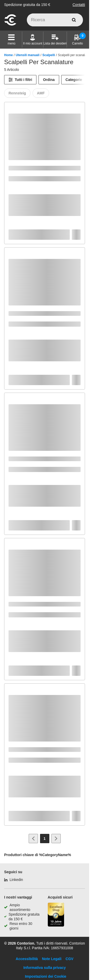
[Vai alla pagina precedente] (33, 839)
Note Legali (52, 959)
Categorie (74, 80)
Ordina (49, 80)
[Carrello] (78, 40)
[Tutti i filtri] (20, 80)
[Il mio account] (33, 40)
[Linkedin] (14, 880)
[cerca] (74, 20)
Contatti (79, 5)
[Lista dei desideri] (55, 40)
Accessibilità (27, 959)
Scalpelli (49, 55)
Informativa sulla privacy (44, 968)
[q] (55, 20)
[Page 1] (45, 839)
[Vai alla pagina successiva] (56, 839)
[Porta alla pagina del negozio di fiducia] (56, 915)
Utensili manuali (28, 55)
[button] (11, 40)
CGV (69, 959)
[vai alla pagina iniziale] (10, 25)
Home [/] (8, 55)
